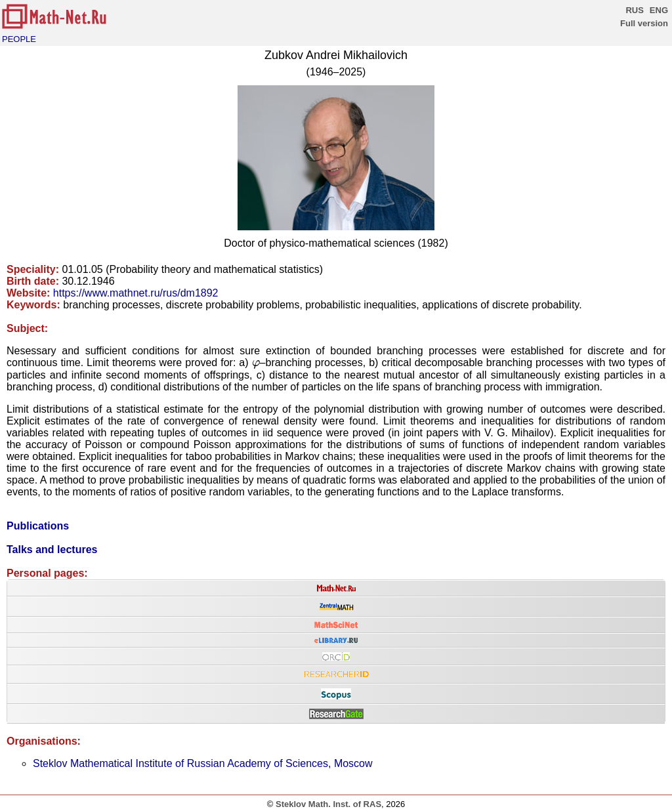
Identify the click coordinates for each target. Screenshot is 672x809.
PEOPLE (19, 39)
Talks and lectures (52, 550)
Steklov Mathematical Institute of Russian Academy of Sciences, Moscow (203, 763)
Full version (644, 23)
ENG (659, 10)
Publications (38, 526)
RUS (634, 10)
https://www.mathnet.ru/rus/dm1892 (136, 293)
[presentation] (256, 364)
